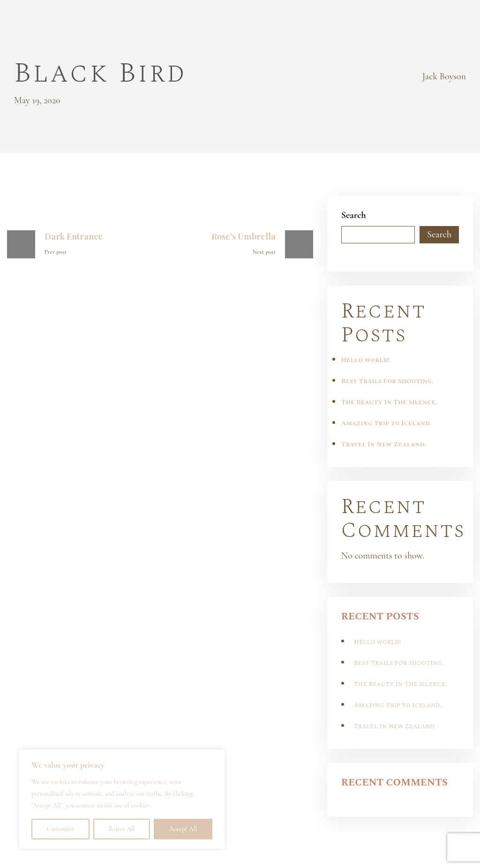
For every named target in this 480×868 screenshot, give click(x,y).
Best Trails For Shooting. (387, 381)
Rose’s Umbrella (244, 236)
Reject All (122, 829)
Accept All (183, 829)
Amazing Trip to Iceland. (386, 423)
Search (354, 215)
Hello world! (365, 360)
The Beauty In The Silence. (389, 402)
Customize (61, 829)
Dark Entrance (74, 236)
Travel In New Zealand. (384, 444)
